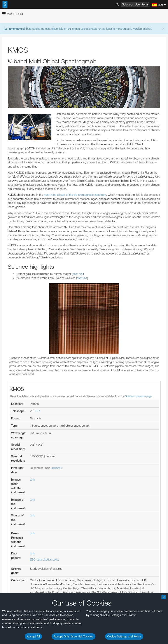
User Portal (142, 4)
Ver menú (13, 14)
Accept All (33, 636)
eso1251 (82, 278)
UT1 (38, 411)
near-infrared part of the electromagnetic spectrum (75, 195)
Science (127, 4)
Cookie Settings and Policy (124, 636)
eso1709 (78, 274)
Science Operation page (139, 396)
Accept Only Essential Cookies (73, 636)
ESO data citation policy (45, 559)
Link (32, 480)
